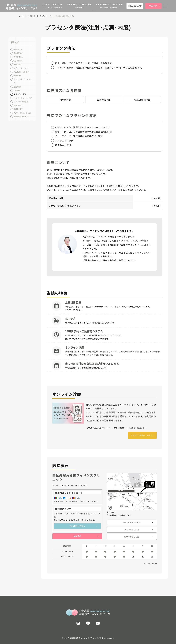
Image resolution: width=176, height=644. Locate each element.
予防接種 (17, 75)
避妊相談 (17, 87)
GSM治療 (17, 64)
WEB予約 (153, 6)
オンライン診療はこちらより (142, 435)
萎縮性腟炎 (18, 109)
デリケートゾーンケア (23, 98)
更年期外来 (18, 57)
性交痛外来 (18, 61)
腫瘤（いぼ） (19, 105)
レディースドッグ (21, 68)
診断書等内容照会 (21, 116)
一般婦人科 (18, 49)
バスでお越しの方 (132, 530)
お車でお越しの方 (132, 537)
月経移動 (17, 90)
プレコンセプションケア (23, 81)
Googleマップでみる (132, 522)
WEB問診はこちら (77, 526)
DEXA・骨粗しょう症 (22, 113)
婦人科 (15, 42)
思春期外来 (18, 53)
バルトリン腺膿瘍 (21, 102)
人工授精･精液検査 (21, 72)
